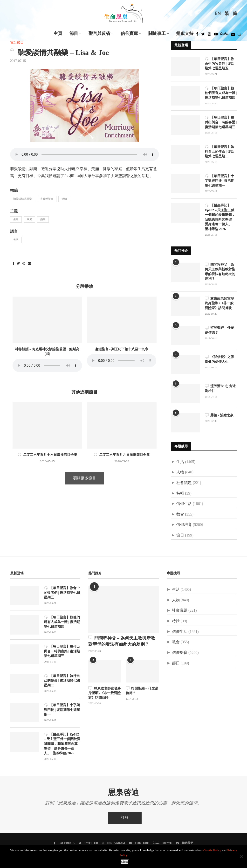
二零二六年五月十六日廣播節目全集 (47, 455)
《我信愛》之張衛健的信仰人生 (219, 359)
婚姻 (64, 199)
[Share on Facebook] (14, 264)
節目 (74, 34)
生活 (16, 219)
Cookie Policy (212, 851)
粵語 (16, 240)
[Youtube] (216, 35)
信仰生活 (184, 504)
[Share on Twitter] (18, 264)
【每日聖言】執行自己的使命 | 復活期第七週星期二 (220, 152)
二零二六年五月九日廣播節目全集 (122, 455)
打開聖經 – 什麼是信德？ (219, 330)
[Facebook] (197, 35)
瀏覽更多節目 (84, 478)
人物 (180, 472)
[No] (241, 856)
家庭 (29, 219)
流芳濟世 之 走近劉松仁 (220, 388)
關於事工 (157, 34)
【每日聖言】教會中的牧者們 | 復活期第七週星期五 (220, 64)
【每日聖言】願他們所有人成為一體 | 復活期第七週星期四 (221, 93)
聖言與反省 (99, 34)
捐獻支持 (185, 34)
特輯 (180, 494)
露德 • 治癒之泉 (219, 415)
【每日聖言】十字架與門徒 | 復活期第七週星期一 (220, 181)
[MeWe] (224, 35)
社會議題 (184, 483)
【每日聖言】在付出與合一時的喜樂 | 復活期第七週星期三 (221, 122)
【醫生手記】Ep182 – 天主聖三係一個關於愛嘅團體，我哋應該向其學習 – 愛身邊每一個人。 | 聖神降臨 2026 (220, 217)
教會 (180, 514)
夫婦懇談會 (47, 199)
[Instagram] (209, 35)
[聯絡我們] (185, 843)
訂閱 (125, 818)
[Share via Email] (29, 264)
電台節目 (17, 43)
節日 (180, 535)
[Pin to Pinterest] (24, 264)
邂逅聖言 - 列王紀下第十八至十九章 (122, 349)
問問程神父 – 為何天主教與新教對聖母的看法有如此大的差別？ (220, 272)
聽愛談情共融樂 (23, 199)
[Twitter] (203, 35)
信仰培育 (184, 525)
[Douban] (233, 35)
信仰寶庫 (129, 34)
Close (125, 862)
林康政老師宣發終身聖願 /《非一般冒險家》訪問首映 (219, 303)
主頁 (58, 34)
